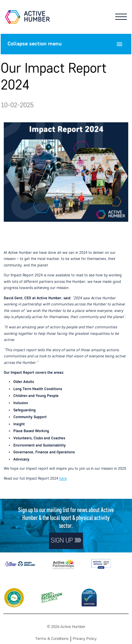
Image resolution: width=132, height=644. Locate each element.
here (63, 479)
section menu (66, 44)
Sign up (66, 541)
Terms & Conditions (52, 639)
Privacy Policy (85, 639)
